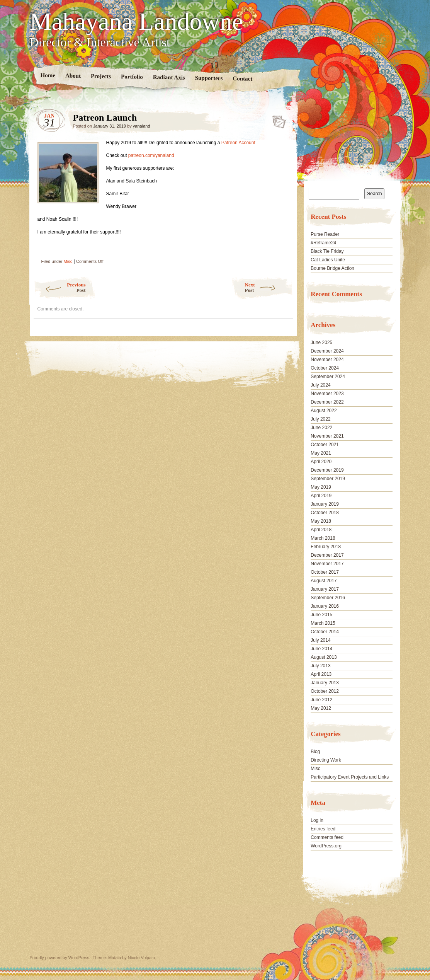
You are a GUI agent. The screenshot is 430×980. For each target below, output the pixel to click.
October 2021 (325, 445)
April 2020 (321, 462)
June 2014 (321, 649)
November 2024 (327, 360)
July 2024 (320, 385)
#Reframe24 (323, 243)
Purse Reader (325, 234)
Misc (68, 261)
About (73, 76)
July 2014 (320, 640)
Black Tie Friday (327, 251)
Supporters (209, 78)
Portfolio (132, 77)
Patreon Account (238, 143)
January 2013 (325, 683)
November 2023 (327, 394)
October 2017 (325, 572)
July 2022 (320, 419)
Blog (315, 752)
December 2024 (327, 351)
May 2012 (321, 708)
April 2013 (321, 674)
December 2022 (327, 402)
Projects (100, 76)
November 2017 (327, 564)
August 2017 (324, 581)
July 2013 (320, 666)
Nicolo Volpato (141, 958)
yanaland (142, 126)
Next (269, 287)
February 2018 (326, 547)
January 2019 (325, 504)
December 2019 (327, 470)
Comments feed (327, 837)
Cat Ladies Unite (328, 260)
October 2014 (325, 632)
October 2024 (325, 368)
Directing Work (326, 760)
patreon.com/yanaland (151, 155)
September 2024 (328, 377)
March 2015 (323, 623)
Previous (60, 287)
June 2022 (321, 428)
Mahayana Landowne (137, 22)
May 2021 (321, 453)
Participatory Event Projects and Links (350, 777)
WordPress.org (326, 846)
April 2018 (321, 530)
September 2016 (328, 598)
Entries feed (323, 829)
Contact (242, 79)
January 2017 (325, 589)
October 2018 (325, 513)
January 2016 (325, 606)
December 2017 (327, 555)
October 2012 (325, 691)
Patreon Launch (277, 119)
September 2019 (328, 479)
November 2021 (327, 436)
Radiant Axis (169, 77)
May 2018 (321, 521)
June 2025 (321, 343)
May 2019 (321, 487)
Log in (317, 820)
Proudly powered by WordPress (59, 958)
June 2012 (321, 700)
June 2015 (321, 615)
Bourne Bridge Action (332, 268)
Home (48, 75)
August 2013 (324, 657)
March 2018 (323, 538)
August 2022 (324, 411)
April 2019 (321, 496)
